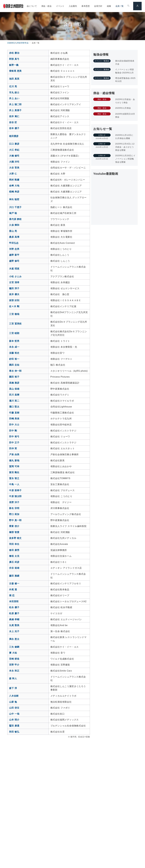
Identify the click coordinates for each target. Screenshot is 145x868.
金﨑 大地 (14, 186)
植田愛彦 (14, 136)
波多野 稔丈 (15, 538)
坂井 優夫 (14, 294)
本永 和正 (14, 671)
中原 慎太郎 (15, 496)
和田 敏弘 (14, 732)
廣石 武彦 (14, 562)
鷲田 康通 (14, 726)
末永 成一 (14, 347)
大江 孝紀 (14, 150)
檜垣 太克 (14, 556)
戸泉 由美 (14, 454)
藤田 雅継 (14, 576)
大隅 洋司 (14, 162)
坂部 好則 (14, 300)
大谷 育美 (14, 168)
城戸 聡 (13, 213)
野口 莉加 (14, 514)
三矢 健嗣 (14, 647)
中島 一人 (14, 484)
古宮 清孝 (14, 282)
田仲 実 (13, 448)
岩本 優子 (14, 128)
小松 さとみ (15, 277)
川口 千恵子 (15, 207)
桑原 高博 (14, 237)
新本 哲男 (14, 341)
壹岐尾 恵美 (15, 71)
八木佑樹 (14, 696)
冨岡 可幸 (14, 466)
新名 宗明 (14, 508)
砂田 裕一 (14, 359)
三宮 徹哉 (14, 314)
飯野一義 (14, 65)
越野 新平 (14, 255)
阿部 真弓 (14, 59)
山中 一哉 (14, 714)
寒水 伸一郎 (15, 371)
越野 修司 (14, 261)
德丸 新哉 (14, 461)
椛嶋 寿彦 (14, 192)
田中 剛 (13, 431)
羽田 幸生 (14, 544)
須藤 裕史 (14, 353)
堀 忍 (12, 595)
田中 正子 (14, 443)
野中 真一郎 (15, 520)
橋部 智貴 (14, 532)
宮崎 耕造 (14, 659)
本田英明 (14, 601)
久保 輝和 (14, 225)
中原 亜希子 (15, 490)
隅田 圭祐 (14, 365)
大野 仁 (13, 174)
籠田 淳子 (14, 288)
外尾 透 (13, 590)
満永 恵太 (14, 639)
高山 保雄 (14, 389)
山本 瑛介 (14, 720)
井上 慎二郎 (15, 104)
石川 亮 (13, 86)
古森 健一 (14, 584)
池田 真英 (14, 79)
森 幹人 (13, 678)
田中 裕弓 (14, 437)
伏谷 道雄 (14, 568)
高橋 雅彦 (14, 383)
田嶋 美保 (14, 419)
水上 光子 (14, 631)
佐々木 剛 (14, 306)
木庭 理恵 (14, 269)
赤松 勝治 (14, 53)
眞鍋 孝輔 (14, 619)
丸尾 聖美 (14, 625)
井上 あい (14, 98)
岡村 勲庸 (14, 180)
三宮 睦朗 (14, 333)
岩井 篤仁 (14, 116)
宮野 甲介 (14, 665)
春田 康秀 (14, 550)
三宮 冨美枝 (15, 324)
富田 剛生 (14, 472)
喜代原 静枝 (15, 219)
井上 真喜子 (15, 110)
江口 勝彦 (14, 144)
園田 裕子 (14, 377)
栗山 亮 (13, 231)
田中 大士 (14, 425)
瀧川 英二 (14, 401)
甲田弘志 (14, 243)
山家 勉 (13, 702)
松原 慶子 (14, 613)
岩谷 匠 (13, 122)
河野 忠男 (14, 249)
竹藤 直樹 (14, 413)
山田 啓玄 (14, 708)
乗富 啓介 (14, 526)
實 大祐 (13, 653)
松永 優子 (14, 607)
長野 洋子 (14, 502)
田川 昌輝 (14, 395)
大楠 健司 (14, 156)
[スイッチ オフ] (128, 6)
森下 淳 (13, 688)
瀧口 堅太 (14, 407)
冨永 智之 (14, 478)
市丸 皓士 (14, 92)
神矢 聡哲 (14, 199)
